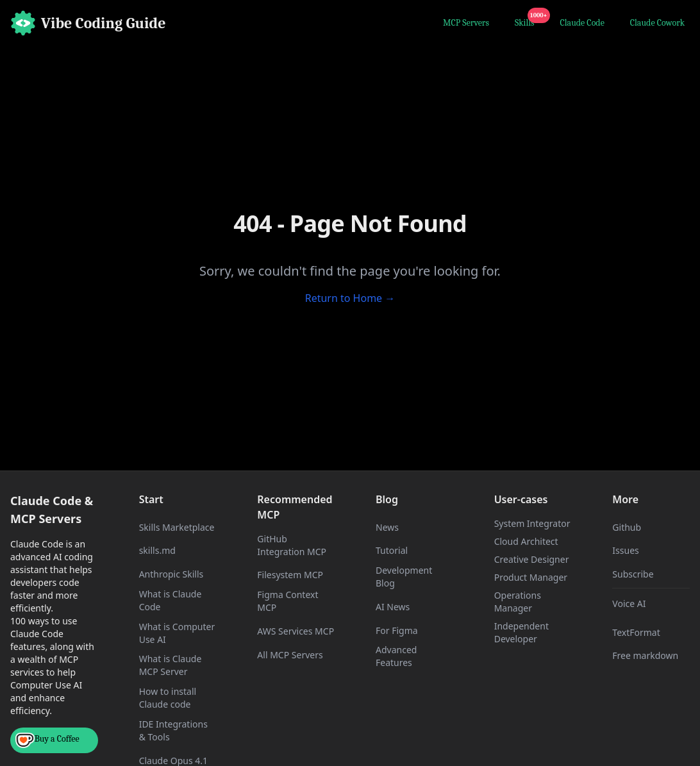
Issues (625, 550)
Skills (527, 21)
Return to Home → (350, 298)
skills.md (157, 550)
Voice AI (629, 604)
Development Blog (404, 577)
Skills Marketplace (177, 527)
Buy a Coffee (47, 740)
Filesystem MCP (290, 575)
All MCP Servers (290, 655)
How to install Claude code (168, 698)
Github (627, 527)
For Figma (397, 630)
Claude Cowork (657, 23)
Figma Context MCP (287, 601)
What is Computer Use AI (177, 633)
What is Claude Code (171, 600)
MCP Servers (466, 23)
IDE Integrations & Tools (173, 730)
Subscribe (633, 574)
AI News (393, 607)
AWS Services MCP (296, 631)
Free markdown (645, 655)
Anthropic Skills (171, 574)
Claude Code (582, 23)
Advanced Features (396, 656)
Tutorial (392, 550)
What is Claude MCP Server (171, 665)
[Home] (88, 23)
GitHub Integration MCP (292, 545)
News (387, 527)
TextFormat (636, 632)
